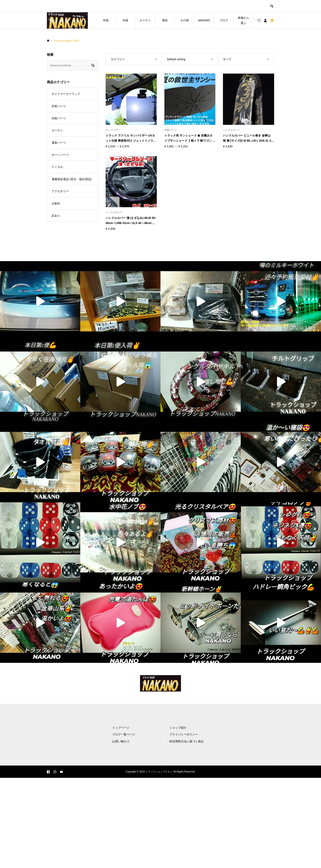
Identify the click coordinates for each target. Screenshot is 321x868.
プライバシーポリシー (184, 734)
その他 (184, 20)
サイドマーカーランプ (66, 94)
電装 (165, 20)
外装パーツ (59, 106)
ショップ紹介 (178, 728)
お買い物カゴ (121, 741)
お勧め (56, 203)
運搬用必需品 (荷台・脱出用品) (72, 179)
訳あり (56, 216)
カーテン (145, 20)
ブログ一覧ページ (124, 734)
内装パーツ (59, 118)
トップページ (121, 728)
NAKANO (204, 20)
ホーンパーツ (60, 155)
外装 (106, 20)
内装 (125, 20)
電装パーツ (59, 143)
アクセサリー (60, 191)
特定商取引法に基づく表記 (186, 741)
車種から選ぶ (243, 20)
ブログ (224, 20)
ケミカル (57, 167)
